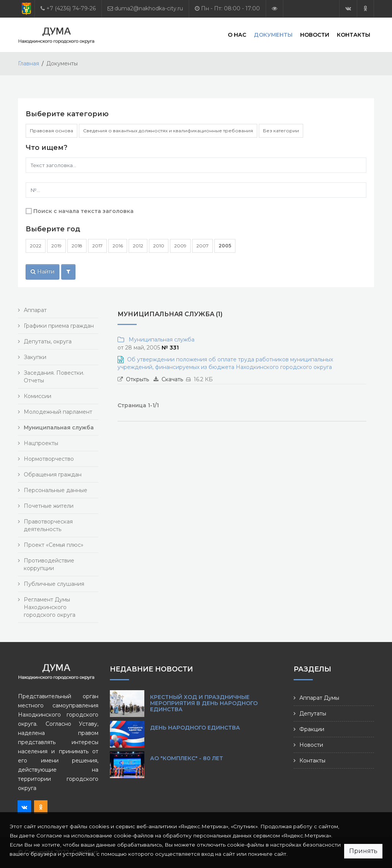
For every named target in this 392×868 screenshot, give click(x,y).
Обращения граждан (53, 475)
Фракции (312, 729)
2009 (180, 246)
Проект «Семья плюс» (54, 545)
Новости (315, 34)
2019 (56, 246)
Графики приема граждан (59, 326)
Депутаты (313, 714)
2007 (203, 246)
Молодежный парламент (58, 412)
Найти (42, 271)
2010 (159, 246)
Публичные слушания (54, 584)
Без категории (281, 131)
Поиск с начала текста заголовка (83, 211)
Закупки (35, 357)
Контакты (354, 34)
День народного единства (195, 728)
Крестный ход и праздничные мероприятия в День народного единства (204, 703)
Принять (363, 851)
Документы (273, 34)
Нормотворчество (49, 459)
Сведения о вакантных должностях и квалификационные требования (168, 131)
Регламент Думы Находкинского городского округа (50, 607)
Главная (29, 63)
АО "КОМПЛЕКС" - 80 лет (187, 758)
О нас (237, 34)
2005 (225, 246)
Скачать (172, 379)
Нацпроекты (41, 443)
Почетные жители (49, 506)
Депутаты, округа (48, 341)
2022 (36, 246)
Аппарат (35, 310)
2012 (138, 246)
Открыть (137, 379)
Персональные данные (56, 490)
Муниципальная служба (160, 340)
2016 (118, 246)
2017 (97, 246)
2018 (77, 246)
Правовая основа (51, 131)
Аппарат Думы (319, 698)
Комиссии (38, 396)
